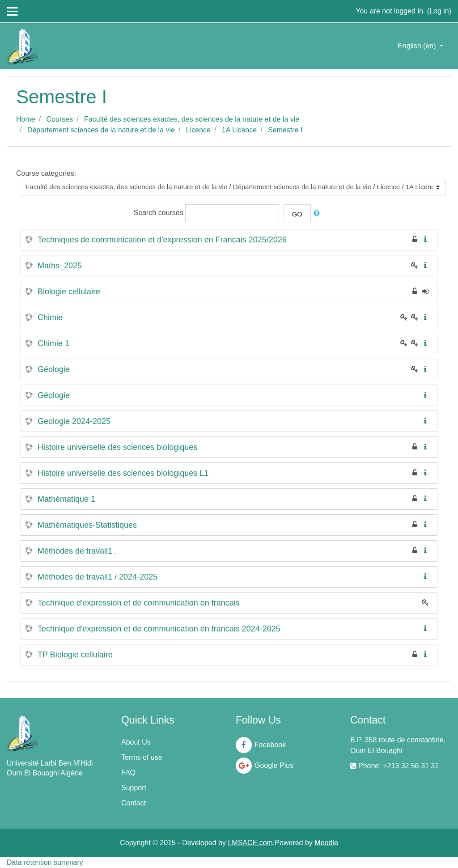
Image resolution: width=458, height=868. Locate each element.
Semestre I (285, 130)
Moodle (326, 843)
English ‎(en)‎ (418, 46)
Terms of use (142, 757)
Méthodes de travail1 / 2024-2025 (98, 577)
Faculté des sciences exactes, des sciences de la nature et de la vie (192, 119)
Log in (439, 11)
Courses (60, 119)
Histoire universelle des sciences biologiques (117, 447)
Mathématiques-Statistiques (87, 525)
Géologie (54, 369)
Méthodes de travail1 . (77, 551)
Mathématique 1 (66, 499)
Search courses (159, 213)
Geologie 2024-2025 (74, 421)
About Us (136, 742)
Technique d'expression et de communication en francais (139, 603)
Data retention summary (45, 862)
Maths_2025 (60, 266)
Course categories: (46, 173)
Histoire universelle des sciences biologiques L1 (123, 473)
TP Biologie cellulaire (75, 655)
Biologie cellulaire (69, 292)
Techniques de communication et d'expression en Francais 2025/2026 (162, 240)
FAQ (128, 773)
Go (297, 214)
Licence (198, 130)
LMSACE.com (250, 843)
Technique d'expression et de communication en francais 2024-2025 (159, 629)
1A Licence (239, 130)
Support (134, 788)
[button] (318, 214)
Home (26, 119)
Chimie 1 (53, 343)
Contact (134, 803)
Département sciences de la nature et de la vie (101, 130)
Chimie (50, 318)
